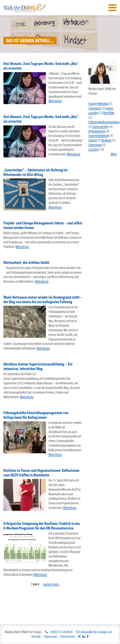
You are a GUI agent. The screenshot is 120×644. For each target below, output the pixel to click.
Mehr (114, 154)
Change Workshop (98, 104)
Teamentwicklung (99, 136)
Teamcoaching (100, 127)
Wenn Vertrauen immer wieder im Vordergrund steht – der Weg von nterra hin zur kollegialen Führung (43, 299)
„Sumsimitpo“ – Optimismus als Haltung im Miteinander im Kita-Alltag (35, 172)
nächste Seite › (52, 584)
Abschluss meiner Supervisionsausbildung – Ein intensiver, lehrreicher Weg (38, 366)
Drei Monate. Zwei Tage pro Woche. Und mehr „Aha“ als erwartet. (41, 66)
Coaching (94, 149)
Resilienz (106, 140)
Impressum (51, 636)
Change (93, 140)
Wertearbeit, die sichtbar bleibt (26, 262)
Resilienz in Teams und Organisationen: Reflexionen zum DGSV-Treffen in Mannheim (41, 473)
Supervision (95, 145)
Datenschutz (68, 636)
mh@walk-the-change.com (96, 632)
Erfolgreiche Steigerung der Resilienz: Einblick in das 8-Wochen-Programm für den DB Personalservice (42, 526)
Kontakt (36, 636)
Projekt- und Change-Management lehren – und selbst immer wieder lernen (43, 225)
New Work (109, 113)
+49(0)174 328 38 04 (61, 632)
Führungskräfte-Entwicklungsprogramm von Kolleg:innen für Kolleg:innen (36, 415)
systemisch (95, 108)
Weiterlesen (55, 101)
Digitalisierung (97, 131)
